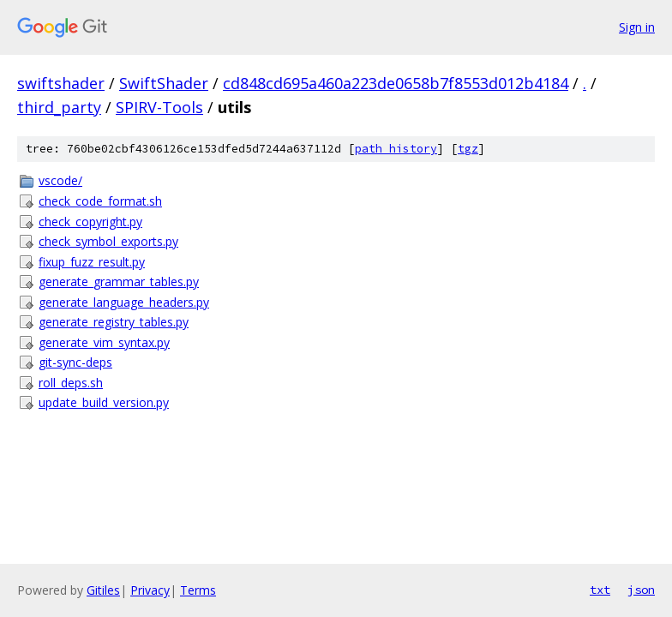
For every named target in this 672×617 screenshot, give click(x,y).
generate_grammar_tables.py (119, 282)
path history (396, 149)
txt (600, 590)
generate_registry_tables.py (114, 322)
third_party (59, 107)
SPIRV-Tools (159, 107)
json (641, 590)
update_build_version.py (104, 402)
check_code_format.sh (100, 201)
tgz (468, 149)
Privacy (150, 590)
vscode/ (60, 180)
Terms (198, 590)
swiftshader (61, 83)
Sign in (637, 27)
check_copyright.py (90, 222)
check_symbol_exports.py (108, 241)
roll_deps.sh (71, 383)
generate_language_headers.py (124, 302)
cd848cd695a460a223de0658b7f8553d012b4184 (396, 83)
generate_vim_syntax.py (104, 342)
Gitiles (103, 590)
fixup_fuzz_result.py (92, 262)
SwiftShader (164, 83)
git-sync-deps (75, 362)
